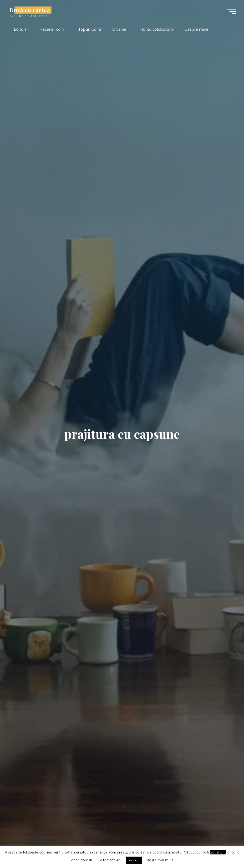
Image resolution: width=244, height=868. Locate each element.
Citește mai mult (159, 860)
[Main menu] (232, 11)
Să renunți (218, 852)
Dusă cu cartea (30, 10)
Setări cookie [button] (109, 860)
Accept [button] (134, 860)
